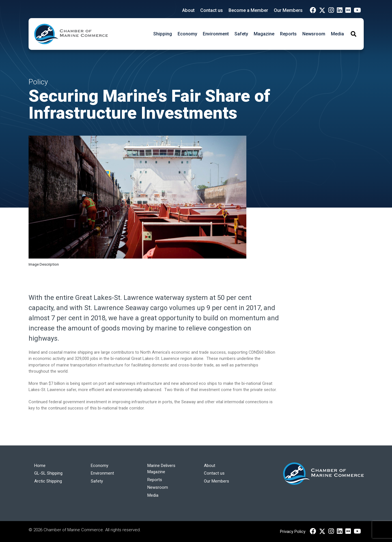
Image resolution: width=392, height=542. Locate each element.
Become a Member (248, 10)
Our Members (288, 10)
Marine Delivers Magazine (161, 469)
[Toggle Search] (354, 34)
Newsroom (314, 34)
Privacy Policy (293, 532)
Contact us (212, 10)
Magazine (264, 34)
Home (40, 466)
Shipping (163, 34)
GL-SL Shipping (48, 473)
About (188, 10)
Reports (288, 34)
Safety (241, 34)
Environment (216, 34)
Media (337, 34)
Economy (187, 34)
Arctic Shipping (48, 481)
